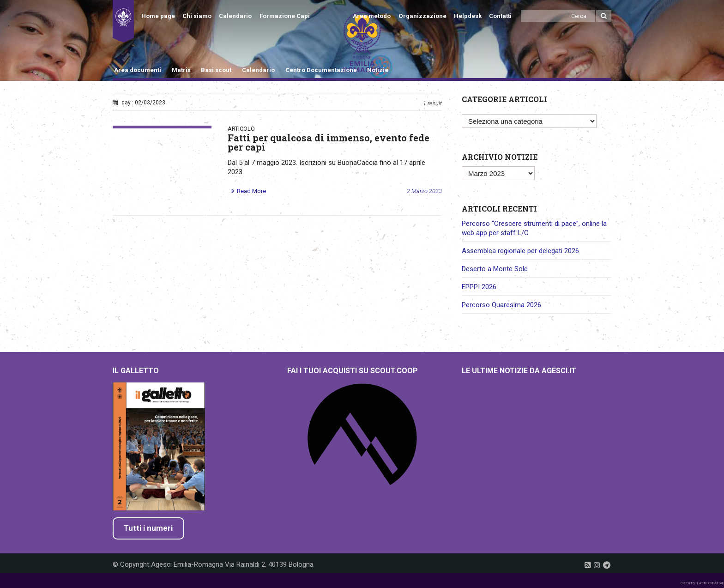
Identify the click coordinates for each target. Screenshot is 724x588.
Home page (158, 16)
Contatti (500, 16)
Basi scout (216, 70)
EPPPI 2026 (479, 287)
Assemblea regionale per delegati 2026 (520, 251)
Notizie (378, 70)
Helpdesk (468, 16)
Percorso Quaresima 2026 (501, 305)
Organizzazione (422, 16)
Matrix (181, 70)
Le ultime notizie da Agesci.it (519, 371)
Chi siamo (197, 16)
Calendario (235, 16)
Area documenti (138, 70)
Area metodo (372, 16)
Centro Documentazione (321, 70)
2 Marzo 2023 (424, 191)
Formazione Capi (285, 16)
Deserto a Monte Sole (495, 269)
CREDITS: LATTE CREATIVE (702, 583)
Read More (251, 191)
